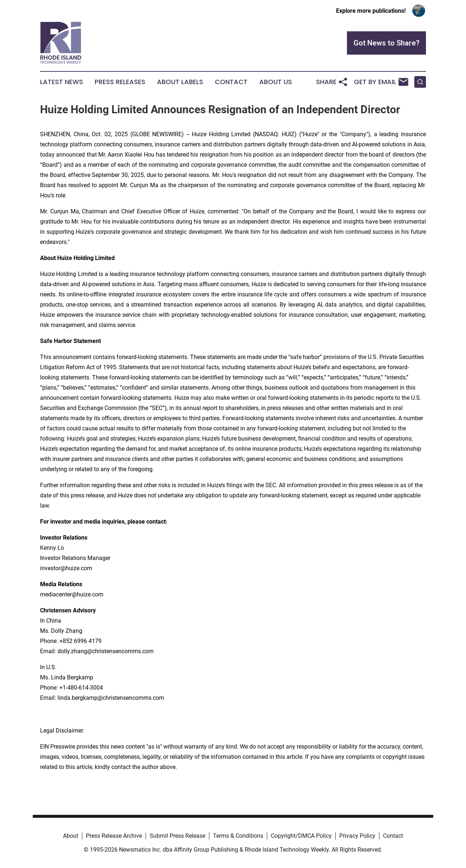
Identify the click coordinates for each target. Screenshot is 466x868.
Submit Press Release (177, 836)
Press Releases (120, 82)
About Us (276, 82)
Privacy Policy (357, 836)
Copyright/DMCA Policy (301, 836)
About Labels (180, 82)
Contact (231, 82)
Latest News (62, 82)
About (71, 836)
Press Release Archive (114, 836)
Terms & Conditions (238, 836)
